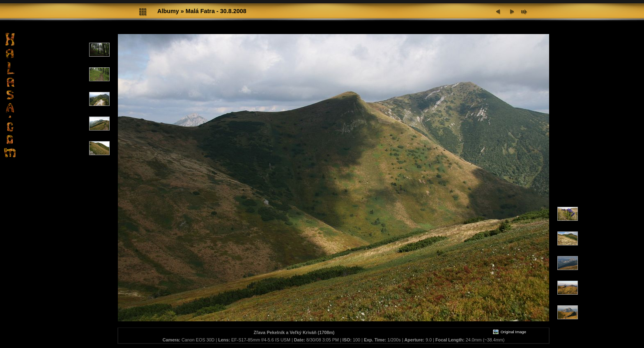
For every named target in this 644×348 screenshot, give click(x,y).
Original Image (509, 332)
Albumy (168, 11)
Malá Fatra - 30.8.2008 (216, 11)
